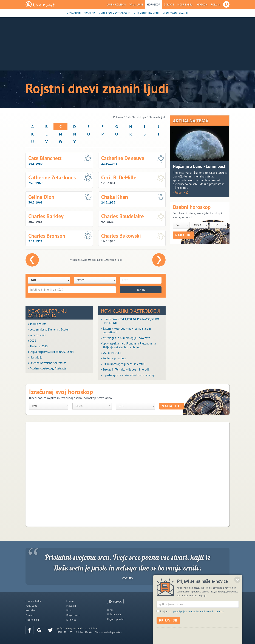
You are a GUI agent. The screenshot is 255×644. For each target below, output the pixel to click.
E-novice (71, 620)
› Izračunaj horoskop (81, 13)
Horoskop (154, 5)
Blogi (69, 610)
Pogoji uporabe (116, 619)
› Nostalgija (35, 358)
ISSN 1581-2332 (65, 632)
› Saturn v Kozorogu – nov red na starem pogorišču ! (126, 331)
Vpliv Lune (136, 5)
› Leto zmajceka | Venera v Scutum (49, 330)
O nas (110, 610)
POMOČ (117, 602)
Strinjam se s (192, 633)
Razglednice (73, 615)
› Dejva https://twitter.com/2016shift (51, 352)
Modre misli (185, 5)
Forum (215, 5)
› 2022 (32, 341)
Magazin (202, 5)
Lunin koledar (117, 5)
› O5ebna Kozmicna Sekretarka (47, 363)
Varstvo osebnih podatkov (109, 632)
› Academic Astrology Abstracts (47, 368)
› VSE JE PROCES (111, 353)
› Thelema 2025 (38, 346)
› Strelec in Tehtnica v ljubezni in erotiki (126, 370)
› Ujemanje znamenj (146, 13)
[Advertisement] (127, 44)
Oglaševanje (114, 614)
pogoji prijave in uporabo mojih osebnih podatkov (199, 633)
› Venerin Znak (37, 335)
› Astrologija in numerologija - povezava (126, 338)
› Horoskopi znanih (175, 13)
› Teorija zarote (37, 324)
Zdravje (169, 5)
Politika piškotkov (85, 632)
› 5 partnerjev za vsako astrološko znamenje (128, 375)
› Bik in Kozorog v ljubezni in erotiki (123, 364)
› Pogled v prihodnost (114, 358)
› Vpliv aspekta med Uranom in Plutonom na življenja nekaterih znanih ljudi (128, 345)
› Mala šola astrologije (114, 13)
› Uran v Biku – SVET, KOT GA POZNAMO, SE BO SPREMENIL (130, 321)
